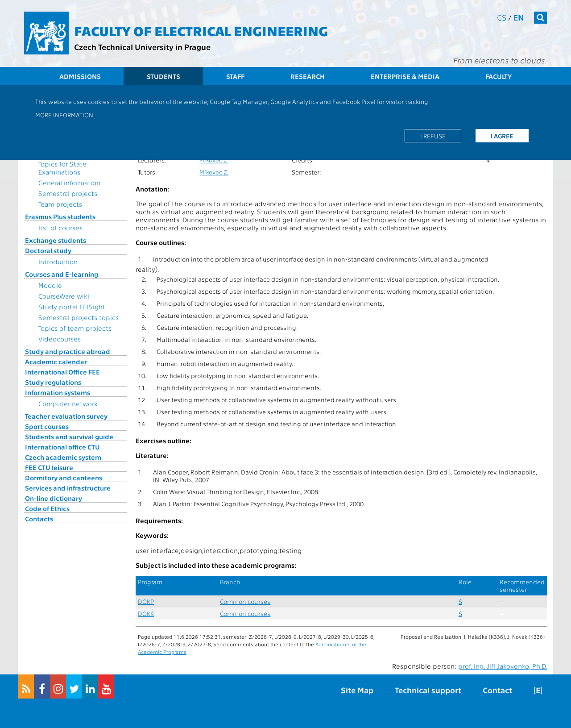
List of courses (60, 228)
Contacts (39, 519)
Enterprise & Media (405, 76)
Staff (235, 76)
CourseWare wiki (64, 296)
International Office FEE (62, 372)
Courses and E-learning (62, 274)
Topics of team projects (75, 328)
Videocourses (60, 339)
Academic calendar (56, 362)
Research (308, 76)
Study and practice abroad (68, 351)
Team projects (60, 204)
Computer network (68, 404)
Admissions (80, 76)
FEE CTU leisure (49, 467)
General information (69, 183)
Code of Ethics (47, 508)
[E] (538, 690)
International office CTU (62, 447)
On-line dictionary (54, 498)
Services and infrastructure (68, 488)
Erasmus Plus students (60, 216)
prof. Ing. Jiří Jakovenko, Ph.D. (503, 666)
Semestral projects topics (79, 317)
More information (64, 115)
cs (502, 17)
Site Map (357, 690)
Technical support (428, 690)
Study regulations (53, 382)
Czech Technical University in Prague (142, 47)
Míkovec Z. (214, 160)
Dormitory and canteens (64, 478)
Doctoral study (48, 250)
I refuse (433, 136)
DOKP (146, 601)
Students (163, 76)
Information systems (58, 392)
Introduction (58, 262)
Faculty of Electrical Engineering (201, 30)
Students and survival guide (69, 437)
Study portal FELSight (72, 307)
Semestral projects (68, 193)
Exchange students (56, 240)
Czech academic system (63, 457)
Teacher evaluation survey (66, 416)
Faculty (499, 76)
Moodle (50, 285)
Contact (497, 690)
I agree (502, 136)
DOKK (146, 614)
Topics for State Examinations (62, 168)
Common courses (245, 601)
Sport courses (47, 426)
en (519, 17)
